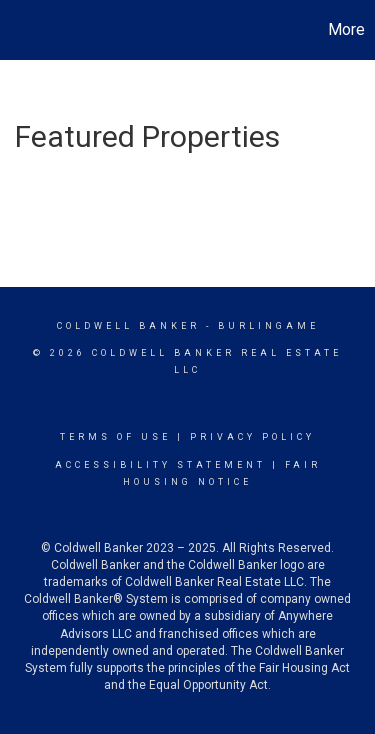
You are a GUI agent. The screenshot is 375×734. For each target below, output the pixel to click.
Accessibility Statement (160, 465)
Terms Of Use (115, 437)
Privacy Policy (252, 437)
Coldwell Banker (128, 326)
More (346, 29)
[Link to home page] (18, 30)
